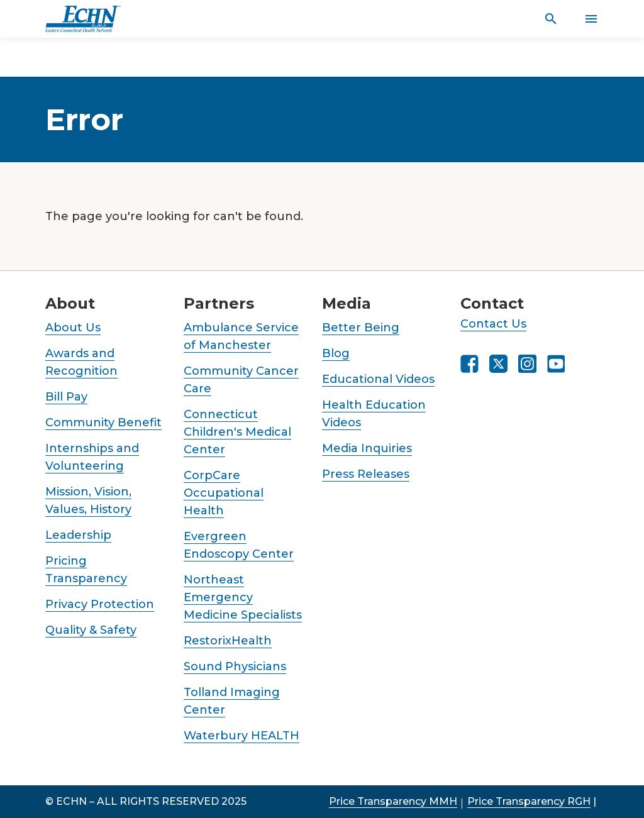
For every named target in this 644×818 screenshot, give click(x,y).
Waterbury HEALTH (241, 736)
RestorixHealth (228, 641)
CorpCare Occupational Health (224, 493)
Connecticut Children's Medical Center (237, 432)
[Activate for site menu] (591, 19)
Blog (336, 353)
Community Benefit (103, 423)
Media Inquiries (367, 448)
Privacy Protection (100, 604)
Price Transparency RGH (529, 801)
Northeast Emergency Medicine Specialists (243, 597)
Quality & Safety (91, 630)
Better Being (361, 328)
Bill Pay (66, 397)
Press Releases (366, 474)
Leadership (78, 535)
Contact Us (493, 324)
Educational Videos (378, 379)
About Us (73, 328)
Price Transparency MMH (393, 801)
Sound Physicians (235, 666)
